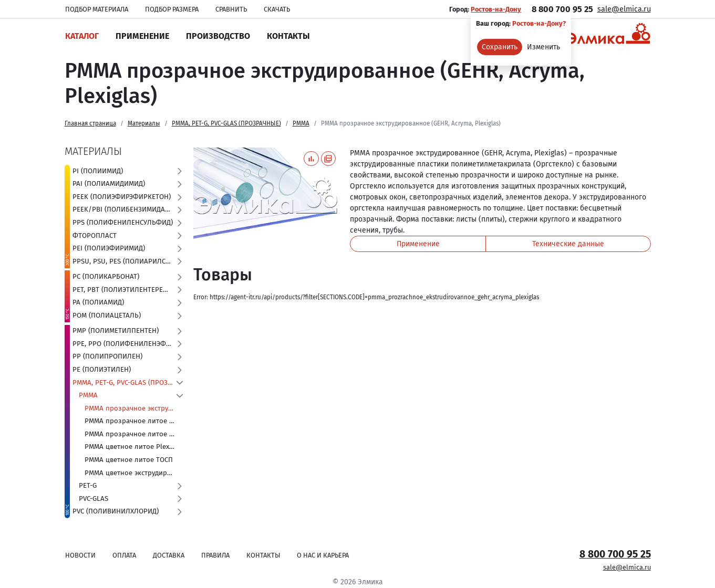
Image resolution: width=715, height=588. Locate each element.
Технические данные (568, 244)
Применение (142, 36)
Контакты (288, 36)
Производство (218, 36)
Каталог (82, 36)
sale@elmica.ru (624, 9)
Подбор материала (97, 9)
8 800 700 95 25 (562, 9)
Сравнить (231, 9)
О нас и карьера (323, 555)
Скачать (277, 9)
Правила (215, 555)
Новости (80, 555)
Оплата (124, 555)
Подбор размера (172, 9)
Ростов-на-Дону (496, 9)
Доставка (169, 555)
